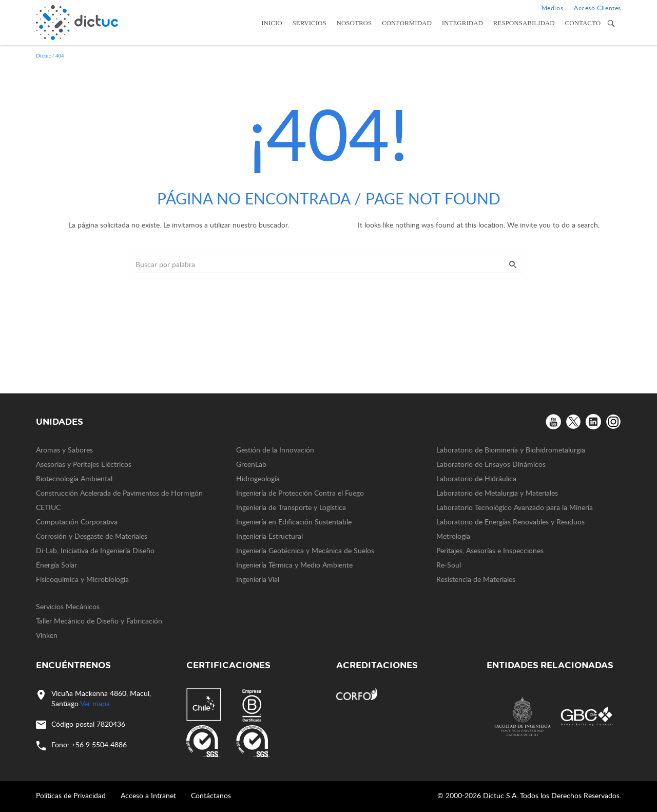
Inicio (272, 23)
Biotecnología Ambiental (74, 478)
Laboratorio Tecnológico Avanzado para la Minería (515, 507)
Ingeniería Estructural (269, 536)
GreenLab (251, 464)
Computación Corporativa (77, 522)
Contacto (583, 23)
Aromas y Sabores (64, 450)
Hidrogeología (258, 478)
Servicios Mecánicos (68, 606)
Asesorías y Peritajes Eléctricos (84, 464)
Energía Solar (56, 565)
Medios (553, 8)
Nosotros (354, 23)
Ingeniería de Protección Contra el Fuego (300, 493)
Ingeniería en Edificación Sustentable (294, 522)
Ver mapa (95, 703)
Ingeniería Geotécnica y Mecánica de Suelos (305, 550)
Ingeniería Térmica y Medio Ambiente (294, 565)
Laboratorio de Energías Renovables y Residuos (510, 522)
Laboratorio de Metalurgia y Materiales (497, 493)
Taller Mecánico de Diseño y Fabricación (99, 621)
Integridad (462, 23)
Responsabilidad (524, 23)
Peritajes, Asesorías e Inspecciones (490, 550)
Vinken (47, 635)
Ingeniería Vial (258, 579)
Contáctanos (211, 795)
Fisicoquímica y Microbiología (82, 579)
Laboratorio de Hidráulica (476, 478)
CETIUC (48, 507)
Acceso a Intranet (148, 795)
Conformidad (407, 23)
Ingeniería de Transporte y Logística (291, 507)
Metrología (453, 536)
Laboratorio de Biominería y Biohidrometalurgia (511, 450)
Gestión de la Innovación (275, 450)
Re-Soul (449, 565)
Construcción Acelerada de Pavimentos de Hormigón (119, 493)
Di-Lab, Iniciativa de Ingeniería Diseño (95, 550)
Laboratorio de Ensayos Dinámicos (491, 464)
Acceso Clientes (597, 8)
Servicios (310, 23)
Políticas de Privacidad (71, 795)
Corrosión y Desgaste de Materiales (92, 536)
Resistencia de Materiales (476, 579)
